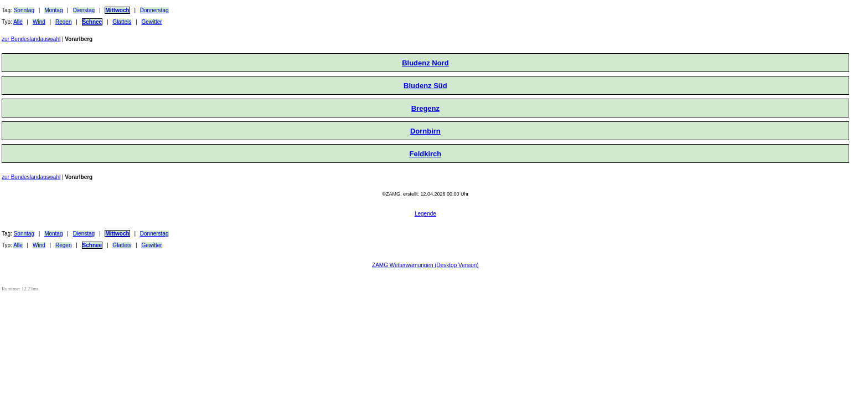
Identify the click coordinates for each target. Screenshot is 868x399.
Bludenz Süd (425, 86)
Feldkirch (425, 154)
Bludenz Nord (425, 63)
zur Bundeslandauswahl (31, 39)
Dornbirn (425, 131)
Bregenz (425, 108)
